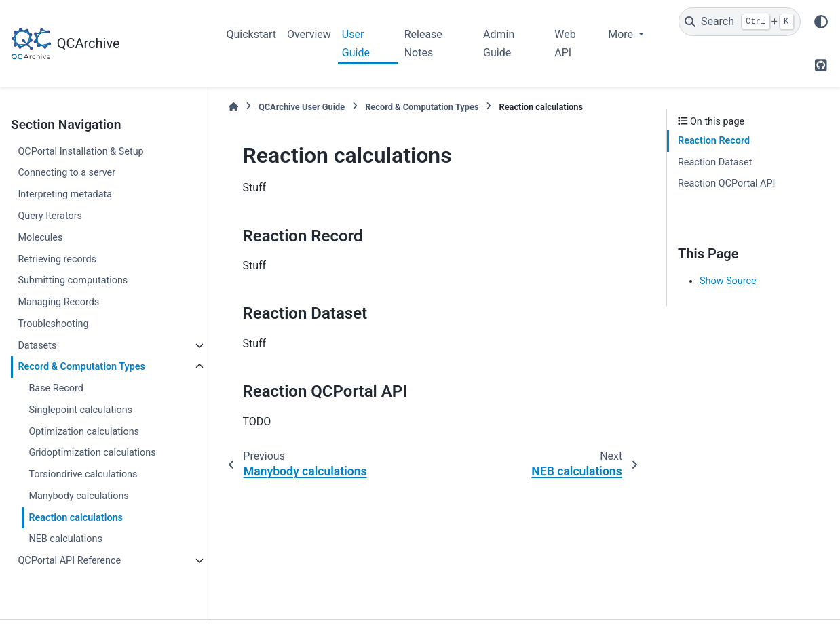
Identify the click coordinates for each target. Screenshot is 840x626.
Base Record (56, 388)
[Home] (233, 107)
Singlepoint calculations (80, 410)
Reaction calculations (76, 518)
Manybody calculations (78, 496)
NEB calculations (65, 539)
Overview (309, 34)
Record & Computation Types (81, 367)
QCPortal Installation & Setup (80, 152)
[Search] (740, 22)
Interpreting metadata (65, 194)
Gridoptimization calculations (92, 453)
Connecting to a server (66, 173)
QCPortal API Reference (69, 561)
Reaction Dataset (715, 162)
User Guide (356, 43)
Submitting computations (73, 280)
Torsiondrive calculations (83, 474)
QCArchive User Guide (302, 107)
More (622, 34)
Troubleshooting (53, 324)
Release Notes (423, 43)
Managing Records (58, 302)
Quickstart (251, 34)
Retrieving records (57, 259)
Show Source (728, 281)
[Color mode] (821, 22)
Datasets (37, 346)
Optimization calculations (84, 432)
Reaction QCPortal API (726, 183)
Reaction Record (714, 141)
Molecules (40, 238)
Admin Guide (499, 43)
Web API (565, 43)
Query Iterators (50, 216)
